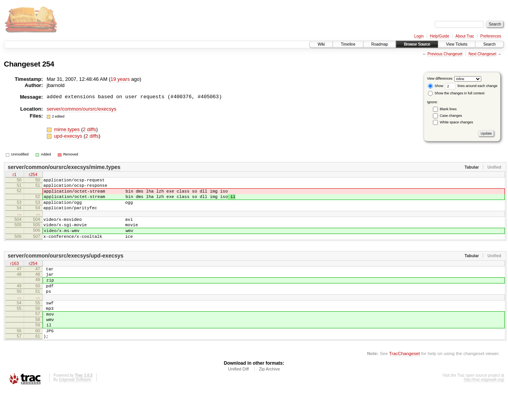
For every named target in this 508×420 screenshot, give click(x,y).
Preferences (491, 36)
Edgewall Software (75, 410)
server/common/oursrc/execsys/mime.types (64, 167)
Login (419, 36)
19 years (120, 79)
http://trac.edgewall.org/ (484, 410)
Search (489, 44)
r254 (33, 175)
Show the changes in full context (456, 93)
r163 (14, 278)
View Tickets (457, 44)
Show (436, 86)
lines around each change (471, 86)
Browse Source (417, 44)
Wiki (321, 44)
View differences (440, 79)
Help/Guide (439, 36)
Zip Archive (269, 399)
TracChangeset (404, 383)
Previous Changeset (445, 54)
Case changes (451, 116)
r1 (15, 175)
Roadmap (380, 44)
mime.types (67, 129)
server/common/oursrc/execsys (82, 109)
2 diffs (89, 129)
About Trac (465, 36)
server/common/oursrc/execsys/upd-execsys (66, 270)
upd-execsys (69, 136)
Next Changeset (482, 54)
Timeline (348, 44)
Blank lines (448, 109)
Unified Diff (239, 399)
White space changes (457, 122)
